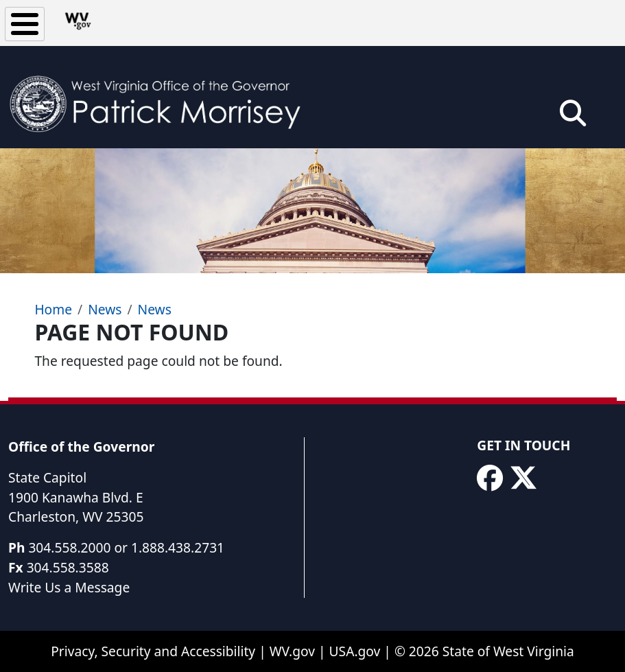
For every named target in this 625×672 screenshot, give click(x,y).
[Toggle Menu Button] (25, 24)
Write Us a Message (69, 587)
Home (53, 309)
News (105, 309)
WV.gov (292, 651)
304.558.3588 (68, 567)
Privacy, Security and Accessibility (153, 651)
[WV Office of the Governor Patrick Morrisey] (162, 97)
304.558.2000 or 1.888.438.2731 (126, 547)
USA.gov (355, 651)
